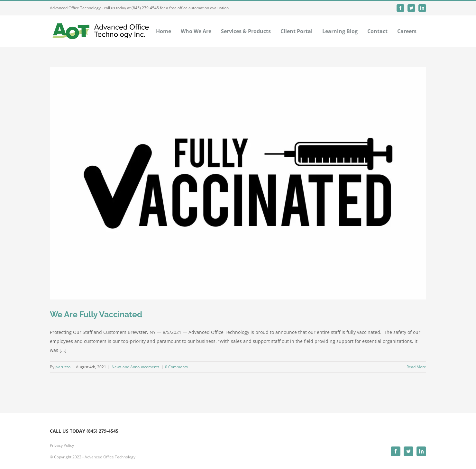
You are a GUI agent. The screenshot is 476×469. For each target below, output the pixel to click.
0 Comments (176, 367)
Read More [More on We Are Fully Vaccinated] (416, 367)
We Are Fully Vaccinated (96, 314)
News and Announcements (136, 367)
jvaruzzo (63, 367)
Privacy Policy (62, 445)
